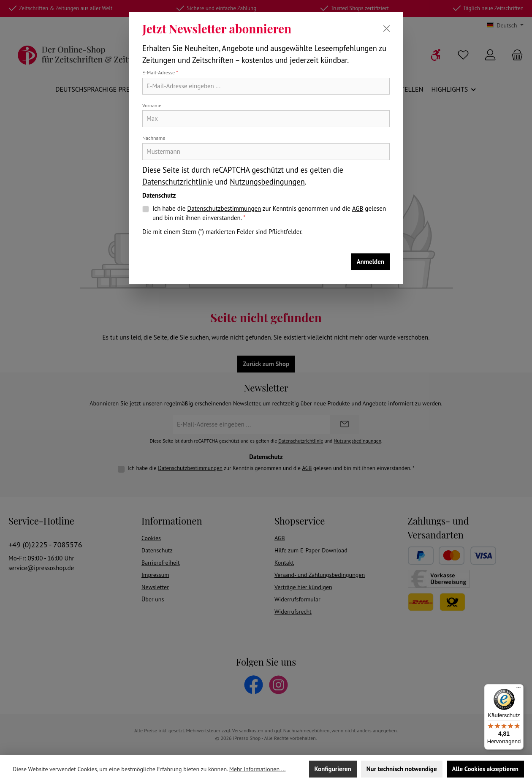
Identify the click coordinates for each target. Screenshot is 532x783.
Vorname (152, 105)
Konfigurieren (333, 769)
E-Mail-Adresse (160, 72)
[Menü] (518, 689)
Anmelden (370, 262)
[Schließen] (387, 29)
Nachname (154, 138)
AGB (358, 208)
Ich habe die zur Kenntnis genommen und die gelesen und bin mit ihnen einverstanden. (269, 213)
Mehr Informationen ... (258, 769)
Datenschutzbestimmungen (224, 208)
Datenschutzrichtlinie (178, 182)
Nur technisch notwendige (402, 769)
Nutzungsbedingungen (267, 182)
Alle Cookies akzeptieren (485, 769)
